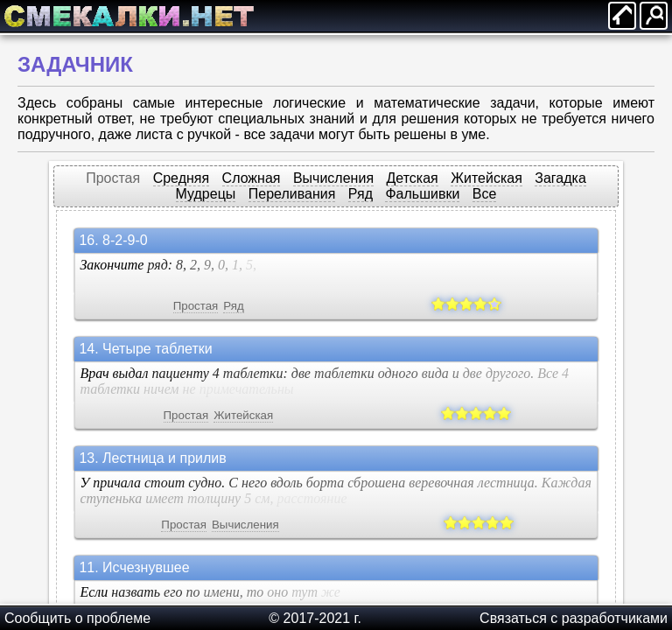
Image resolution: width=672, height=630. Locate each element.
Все (485, 194)
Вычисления (333, 178)
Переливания (292, 194)
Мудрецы (206, 194)
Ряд (360, 194)
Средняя (182, 178)
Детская (413, 178)
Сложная (252, 178)
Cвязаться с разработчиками (574, 618)
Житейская (486, 178)
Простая (113, 178)
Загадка (560, 178)
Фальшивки (422, 194)
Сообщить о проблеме (77, 618)
